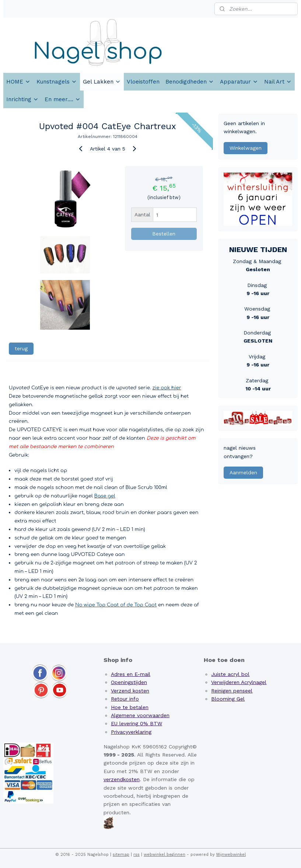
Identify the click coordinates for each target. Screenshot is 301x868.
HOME (18, 82)
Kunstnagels (57, 82)
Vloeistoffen (143, 82)
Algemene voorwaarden (140, 715)
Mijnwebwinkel (231, 855)
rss (136, 855)
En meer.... (63, 99)
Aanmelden (243, 472)
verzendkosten (122, 779)
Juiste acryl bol (230, 674)
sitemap (121, 855)
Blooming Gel (228, 699)
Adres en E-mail (131, 674)
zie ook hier (167, 388)
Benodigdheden (190, 82)
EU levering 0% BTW (136, 723)
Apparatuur (239, 82)
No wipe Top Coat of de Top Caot (116, 605)
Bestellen (164, 234)
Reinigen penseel (232, 691)
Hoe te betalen (130, 707)
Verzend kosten (130, 691)
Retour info (125, 699)
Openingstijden (129, 682)
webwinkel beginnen (164, 855)
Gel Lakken (102, 82)
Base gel (105, 496)
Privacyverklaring (131, 732)
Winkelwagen (246, 148)
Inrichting (22, 99)
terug (21, 348)
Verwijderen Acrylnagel (239, 682)
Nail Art (278, 82)
